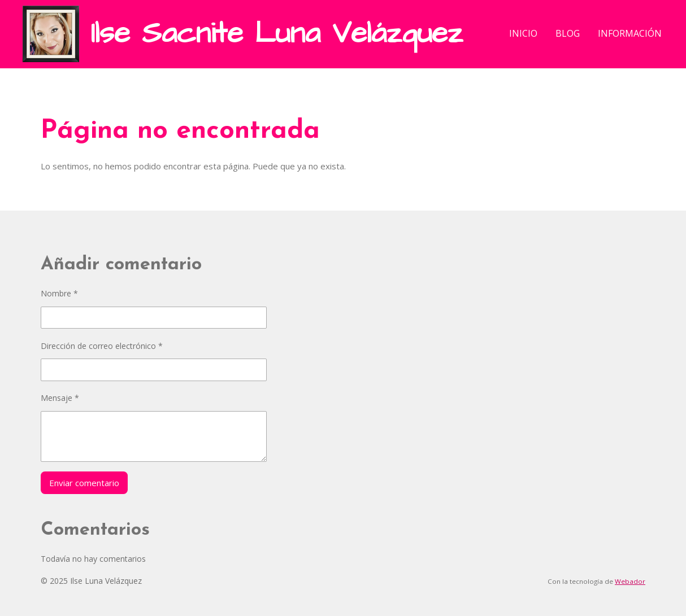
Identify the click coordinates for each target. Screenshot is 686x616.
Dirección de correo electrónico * (102, 346)
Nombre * (59, 293)
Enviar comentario (84, 483)
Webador (630, 581)
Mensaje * (60, 398)
